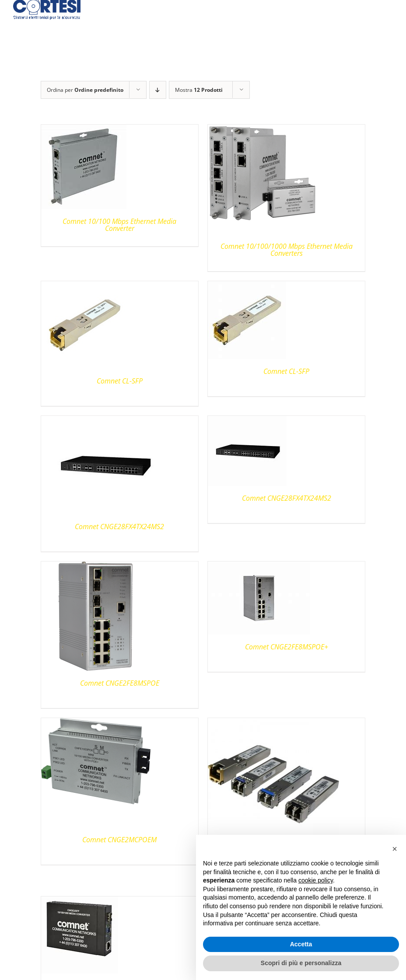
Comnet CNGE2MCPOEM (119, 840)
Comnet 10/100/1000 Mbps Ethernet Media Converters (287, 250)
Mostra (199, 90)
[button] (395, 849)
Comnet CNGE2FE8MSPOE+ (287, 647)
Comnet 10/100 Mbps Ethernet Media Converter (119, 225)
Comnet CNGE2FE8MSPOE (120, 683)
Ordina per (85, 90)
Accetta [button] (301, 944)
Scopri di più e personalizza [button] (301, 963)
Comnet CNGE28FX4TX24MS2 (119, 527)
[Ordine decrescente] (158, 90)
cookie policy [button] (316, 880)
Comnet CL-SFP (120, 381)
